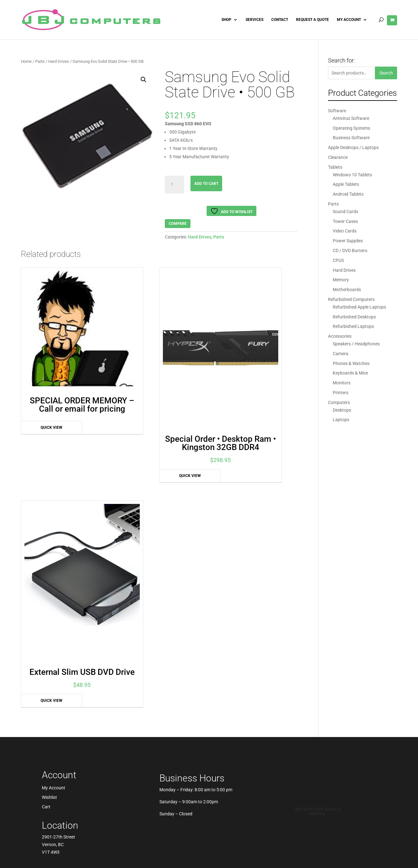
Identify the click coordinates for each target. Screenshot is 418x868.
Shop (226, 20)
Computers (339, 402)
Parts (40, 61)
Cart (46, 536)
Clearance (338, 157)
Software (337, 111)
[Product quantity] (174, 185)
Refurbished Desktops (354, 317)
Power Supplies (348, 241)
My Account (349, 20)
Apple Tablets (346, 184)
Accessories (340, 336)
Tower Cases (345, 221)
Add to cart (206, 184)
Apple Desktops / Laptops (353, 147)
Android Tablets (348, 194)
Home (26, 61)
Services (254, 20)
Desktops (342, 410)
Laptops (341, 420)
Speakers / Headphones (356, 344)
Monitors (342, 383)
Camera (341, 354)
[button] (144, 80)
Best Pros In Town (318, 512)
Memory (341, 280)
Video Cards (345, 231)
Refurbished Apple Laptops (359, 307)
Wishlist (49, 527)
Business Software (351, 138)
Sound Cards (345, 212)
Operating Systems (351, 128)
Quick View (40, 392)
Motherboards (347, 290)
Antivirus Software (351, 118)
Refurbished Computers (351, 299)
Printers (341, 393)
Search (386, 73)
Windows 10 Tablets (352, 175)
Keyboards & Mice (350, 373)
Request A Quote (312, 20)
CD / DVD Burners (350, 251)
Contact (280, 20)
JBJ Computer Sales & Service (317, 541)
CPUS (338, 260)
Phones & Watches (351, 363)
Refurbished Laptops (353, 326)
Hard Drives (59, 61)
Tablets (335, 167)
